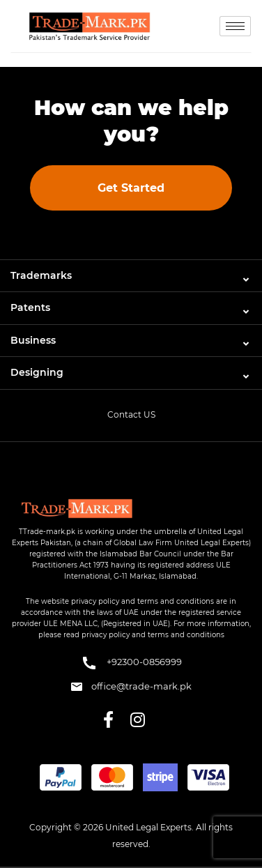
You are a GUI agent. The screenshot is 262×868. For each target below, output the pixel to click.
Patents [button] (30, 307)
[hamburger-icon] (235, 26)
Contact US (131, 414)
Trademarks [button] (41, 275)
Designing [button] (37, 372)
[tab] (131, 276)
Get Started (131, 188)
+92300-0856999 (131, 663)
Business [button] (33, 340)
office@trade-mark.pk (131, 686)
